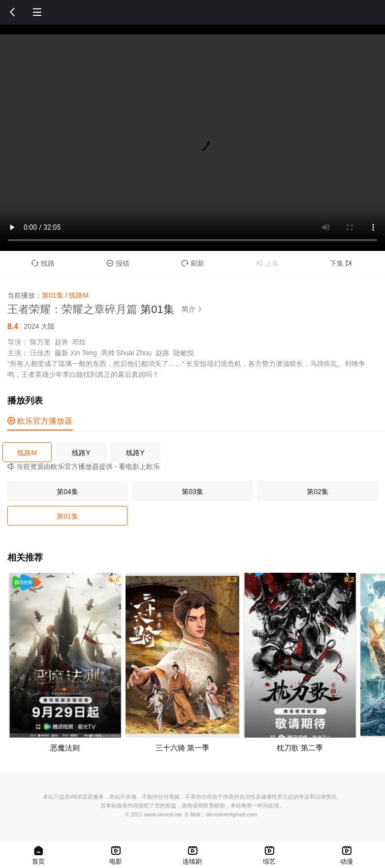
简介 (193, 309)
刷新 (193, 263)
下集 (342, 263)
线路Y (81, 453)
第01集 (67, 516)
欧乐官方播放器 (40, 421)
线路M (27, 453)
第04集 (67, 492)
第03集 (192, 492)
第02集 (318, 492)
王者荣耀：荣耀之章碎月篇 (72, 309)
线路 (43, 263)
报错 (118, 263)
